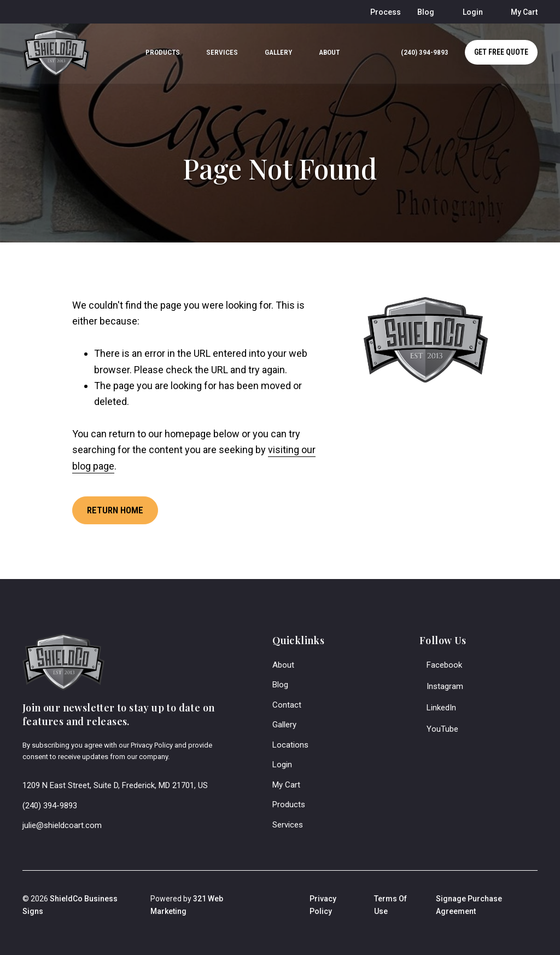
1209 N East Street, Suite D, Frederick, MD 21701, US (115, 785)
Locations (290, 744)
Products (289, 804)
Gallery (284, 724)
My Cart (286, 784)
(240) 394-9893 (50, 804)
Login (282, 764)
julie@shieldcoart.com (62, 825)
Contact (287, 704)
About (283, 664)
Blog (280, 684)
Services (288, 824)
